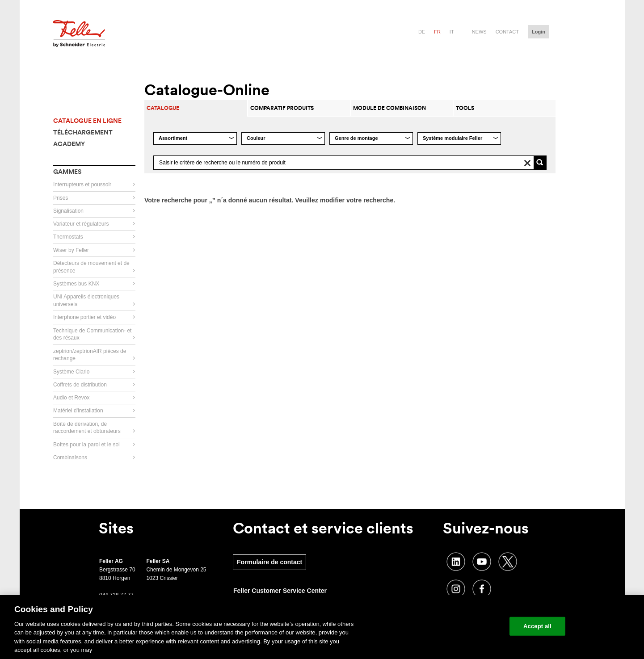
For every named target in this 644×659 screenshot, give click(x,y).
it (452, 32)
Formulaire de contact (269, 562)
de (422, 32)
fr (437, 32)
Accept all (537, 626)
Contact (507, 32)
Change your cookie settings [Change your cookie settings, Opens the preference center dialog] (461, 626)
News (479, 32)
